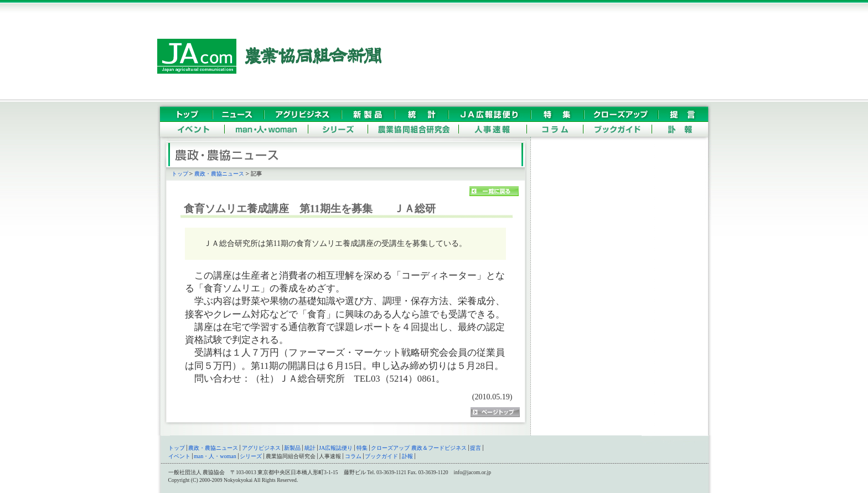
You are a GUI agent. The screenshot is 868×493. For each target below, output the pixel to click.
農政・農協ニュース (219, 174)
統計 (310, 448)
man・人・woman (215, 456)
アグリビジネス (261, 448)
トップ (180, 174)
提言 (476, 448)
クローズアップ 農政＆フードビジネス (419, 448)
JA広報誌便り (336, 448)
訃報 (407, 456)
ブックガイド (381, 456)
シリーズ (251, 456)
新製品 (292, 448)
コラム (353, 456)
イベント (179, 456)
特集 (362, 448)
